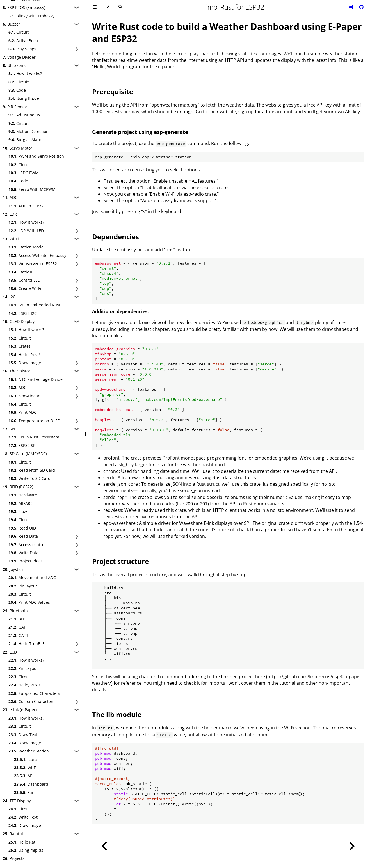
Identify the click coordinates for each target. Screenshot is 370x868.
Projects (14, 858)
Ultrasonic (15, 65)
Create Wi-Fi (25, 288)
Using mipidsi (26, 850)
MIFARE (20, 503)
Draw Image (25, 363)
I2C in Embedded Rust (34, 305)
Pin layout (23, 586)
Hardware (23, 495)
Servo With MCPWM (32, 189)
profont (111, 458)
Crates (20, 346)
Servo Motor (18, 148)
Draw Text (23, 735)
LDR (10, 214)
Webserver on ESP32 (33, 264)
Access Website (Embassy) (38, 255)
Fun (24, 792)
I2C (9, 297)
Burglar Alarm (26, 140)
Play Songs (22, 49)
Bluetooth (15, 611)
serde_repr (115, 497)
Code (17, 90)
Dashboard (31, 784)
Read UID (22, 528)
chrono (111, 471)
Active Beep (23, 41)
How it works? (25, 74)
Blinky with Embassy (31, 16)
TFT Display (17, 801)
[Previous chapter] (105, 846)
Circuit (19, 32)
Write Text (23, 817)
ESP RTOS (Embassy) (24, 7)
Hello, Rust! (24, 355)
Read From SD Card (32, 470)
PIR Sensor (15, 107)
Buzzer (12, 24)
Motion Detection (28, 131)
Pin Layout (23, 668)
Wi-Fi (11, 239)
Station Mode (26, 247)
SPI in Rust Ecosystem (34, 437)
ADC (10, 197)
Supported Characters (34, 693)
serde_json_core (121, 484)
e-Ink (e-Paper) (20, 710)
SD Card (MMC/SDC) (25, 454)
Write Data (23, 553)
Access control (27, 545)
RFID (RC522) (18, 487)
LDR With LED (26, 231)
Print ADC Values (29, 602)
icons (26, 759)
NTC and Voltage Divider (36, 379)
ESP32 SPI (22, 445)
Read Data (23, 536)
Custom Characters (31, 701)
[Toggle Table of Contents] (95, 7)
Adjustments (24, 115)
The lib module (117, 714)
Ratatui (13, 834)
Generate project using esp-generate (140, 132)
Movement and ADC (32, 577)
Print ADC (22, 412)
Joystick (13, 569)
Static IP (21, 272)
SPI (9, 429)
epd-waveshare (119, 523)
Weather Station (29, 751)
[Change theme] (108, 7)
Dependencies (116, 237)
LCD (10, 652)
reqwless (113, 510)
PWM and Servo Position (36, 156)
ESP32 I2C (23, 313)
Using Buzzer (25, 98)
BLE (17, 619)
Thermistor (17, 371)
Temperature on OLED (34, 421)
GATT (18, 635)
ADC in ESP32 (26, 206)
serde (109, 478)
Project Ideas (26, 561)
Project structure (120, 561)
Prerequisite (113, 91)
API (24, 776)
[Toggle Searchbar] (120, 7)
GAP (17, 627)
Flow (18, 511)
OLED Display (19, 321)
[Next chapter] (352, 846)
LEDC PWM (24, 173)
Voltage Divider (19, 57)
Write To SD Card (29, 478)
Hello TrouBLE (27, 644)
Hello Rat (22, 842)
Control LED (24, 280)
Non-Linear (24, 396)
